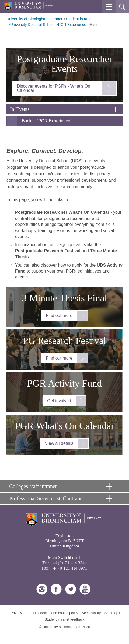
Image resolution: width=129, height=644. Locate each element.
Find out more (59, 316)
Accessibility (91, 613)
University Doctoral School (32, 25)
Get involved (59, 401)
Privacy (16, 613)
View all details (59, 443)
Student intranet (79, 19)
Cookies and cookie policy (58, 613)
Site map (111, 613)
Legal (30, 613)
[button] (109, 7)
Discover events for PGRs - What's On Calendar (54, 88)
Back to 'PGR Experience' (46, 121)
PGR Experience (72, 25)
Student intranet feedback (64, 619)
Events (96, 25)
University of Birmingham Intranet (34, 19)
